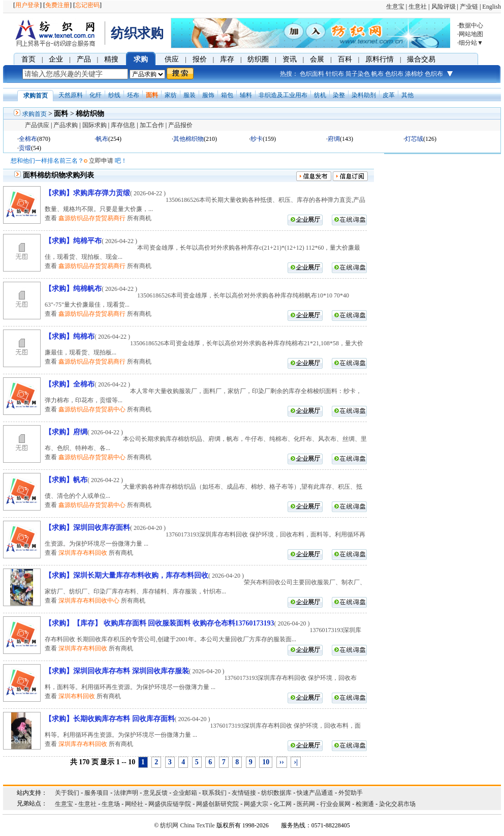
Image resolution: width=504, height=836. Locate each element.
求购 (141, 59)
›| (296, 762)
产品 (84, 59)
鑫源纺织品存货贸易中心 (92, 409)
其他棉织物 (188, 139)
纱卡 (257, 139)
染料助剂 (364, 95)
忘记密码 (87, 5)
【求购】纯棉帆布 (73, 289)
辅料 (246, 95)
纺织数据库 (276, 793)
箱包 (227, 95)
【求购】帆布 (66, 480)
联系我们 (214, 793)
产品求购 (66, 125)
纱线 (114, 95)
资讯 (290, 59)
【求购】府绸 (66, 432)
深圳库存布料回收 (83, 553)
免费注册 (57, 5)
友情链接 (244, 793)
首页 (28, 59)
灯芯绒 (414, 139)
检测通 (365, 804)
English (492, 7)
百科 (345, 59)
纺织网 (169, 825)
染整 (339, 95)
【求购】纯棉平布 (73, 241)
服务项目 (97, 793)
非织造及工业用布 (283, 95)
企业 (56, 59)
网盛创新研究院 (217, 804)
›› (282, 762)
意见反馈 (155, 793)
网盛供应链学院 (170, 804)
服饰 (208, 95)
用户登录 (27, 5)
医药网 (306, 804)
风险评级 (444, 7)
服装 (190, 95)
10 (266, 762)
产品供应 (37, 125)
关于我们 (67, 793)
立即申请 (101, 161)
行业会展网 (335, 804)
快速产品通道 (315, 793)
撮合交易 (421, 59)
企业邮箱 (185, 793)
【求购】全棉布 (70, 384)
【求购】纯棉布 (70, 336)
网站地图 (471, 34)
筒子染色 (358, 74)
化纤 (96, 95)
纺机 (320, 95)
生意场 (111, 804)
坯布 (133, 95)
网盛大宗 (256, 804)
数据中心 (471, 25)
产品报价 (180, 125)
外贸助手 (351, 793)
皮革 (389, 95)
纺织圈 (258, 59)
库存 (227, 59)
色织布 (394, 74)
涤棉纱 (414, 74)
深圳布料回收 (77, 696)
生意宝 (395, 7)
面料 (152, 95)
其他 (407, 95)
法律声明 (126, 793)
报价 (200, 59)
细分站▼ (471, 43)
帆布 (377, 74)
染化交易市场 (397, 804)
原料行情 (380, 59)
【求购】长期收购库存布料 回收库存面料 (110, 719)
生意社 (418, 7)
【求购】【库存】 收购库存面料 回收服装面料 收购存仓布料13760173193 (160, 623)
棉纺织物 (90, 114)
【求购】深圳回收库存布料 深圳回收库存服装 (117, 671)
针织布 (335, 74)
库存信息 (123, 125)
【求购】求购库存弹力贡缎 (87, 193)
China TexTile (197, 825)
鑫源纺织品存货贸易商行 (92, 218)
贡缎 (25, 148)
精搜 (111, 59)
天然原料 (71, 95)
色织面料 (312, 74)
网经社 (134, 804)
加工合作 (152, 125)
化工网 (282, 804)
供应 (172, 59)
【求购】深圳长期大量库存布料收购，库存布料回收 (127, 575)
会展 (317, 59)
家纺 (171, 95)
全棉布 (28, 139)
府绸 (334, 139)
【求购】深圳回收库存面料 (87, 528)
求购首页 (35, 114)
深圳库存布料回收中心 (89, 601)
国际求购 (94, 125)
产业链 (469, 7)
